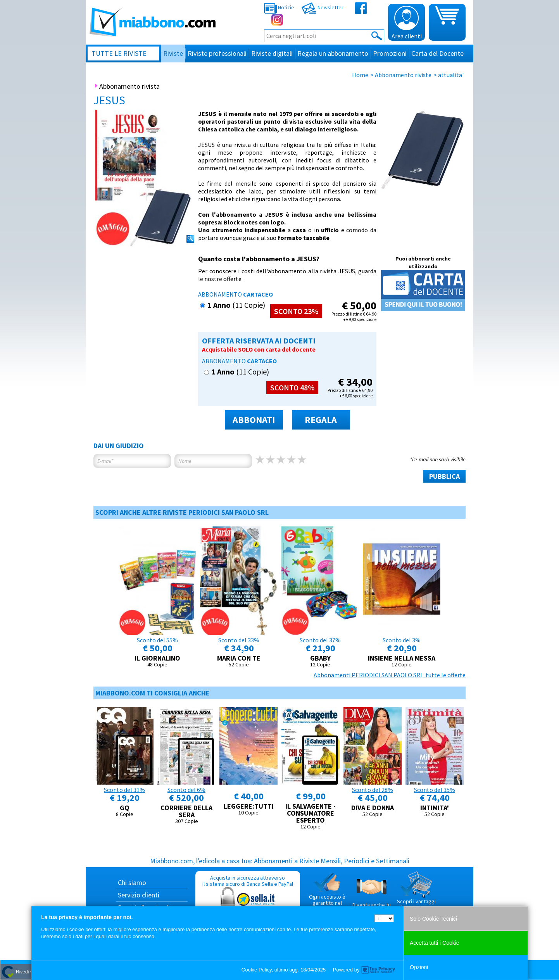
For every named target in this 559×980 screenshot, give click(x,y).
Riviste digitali (272, 53)
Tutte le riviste (119, 53)
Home (360, 75)
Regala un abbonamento (333, 53)
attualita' (451, 75)
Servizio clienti (139, 895)
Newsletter (323, 7)
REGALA (321, 420)
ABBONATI (254, 420)
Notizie (279, 7)
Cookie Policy (257, 970)
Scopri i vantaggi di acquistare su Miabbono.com (416, 894)
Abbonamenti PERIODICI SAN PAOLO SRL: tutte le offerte (390, 675)
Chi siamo (132, 883)
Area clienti (407, 23)
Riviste (173, 53)
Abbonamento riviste (403, 75)
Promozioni (390, 53)
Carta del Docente (437, 53)
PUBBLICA (444, 476)
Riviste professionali (217, 53)
